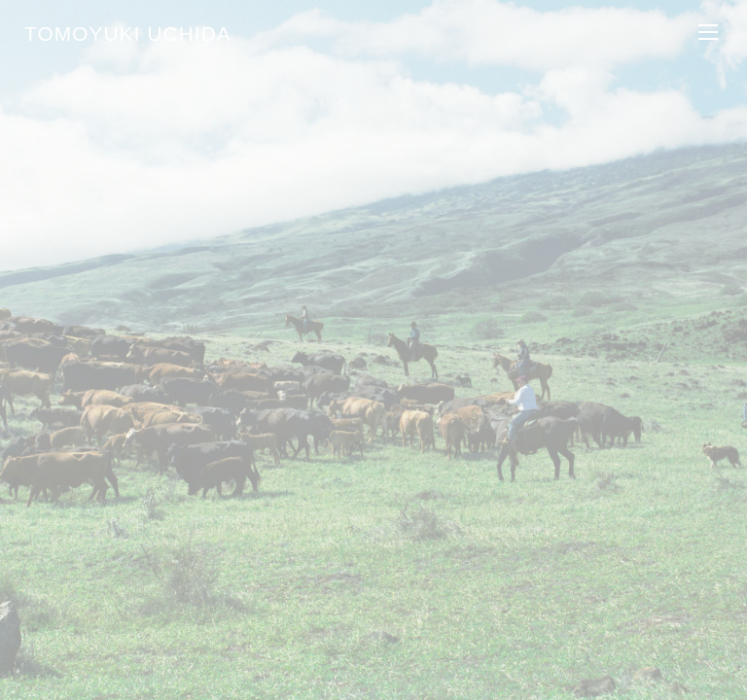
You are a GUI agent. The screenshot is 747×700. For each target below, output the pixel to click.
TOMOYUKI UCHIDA (128, 34)
